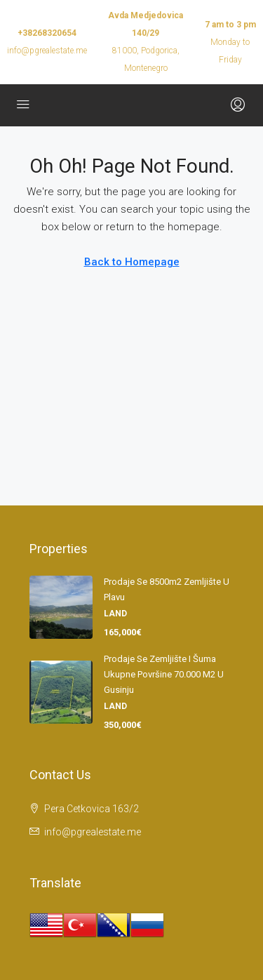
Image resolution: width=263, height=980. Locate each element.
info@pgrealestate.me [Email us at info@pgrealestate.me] (93, 832)
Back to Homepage (132, 262)
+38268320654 (47, 33)
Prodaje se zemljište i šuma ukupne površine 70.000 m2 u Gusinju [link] (164, 674)
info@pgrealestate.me (47, 51)
